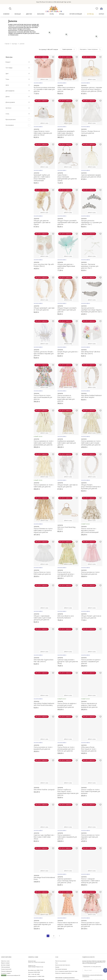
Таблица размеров (5, 959)
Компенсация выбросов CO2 (11, 967)
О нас (56, 955)
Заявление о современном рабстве (63, 965)
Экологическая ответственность (63, 957)
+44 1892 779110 (41, 968)
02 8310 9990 (37, 964)
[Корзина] (101, 9)
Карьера (57, 959)
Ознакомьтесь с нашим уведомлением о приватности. (92, 967)
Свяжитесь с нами (5, 953)
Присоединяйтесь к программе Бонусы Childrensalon (94, 972)
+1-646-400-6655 (35, 966)
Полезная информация (6, 963)
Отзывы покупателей (6, 961)
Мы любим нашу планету (90, 976)
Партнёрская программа (61, 961)
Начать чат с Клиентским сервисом (37, 953)
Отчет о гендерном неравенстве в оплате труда (66, 963)
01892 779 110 (40, 962)
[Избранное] (97, 9)
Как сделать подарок (6, 965)
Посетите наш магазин (61, 953)
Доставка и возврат (6, 957)
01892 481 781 (41, 971)
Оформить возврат (5, 955)
